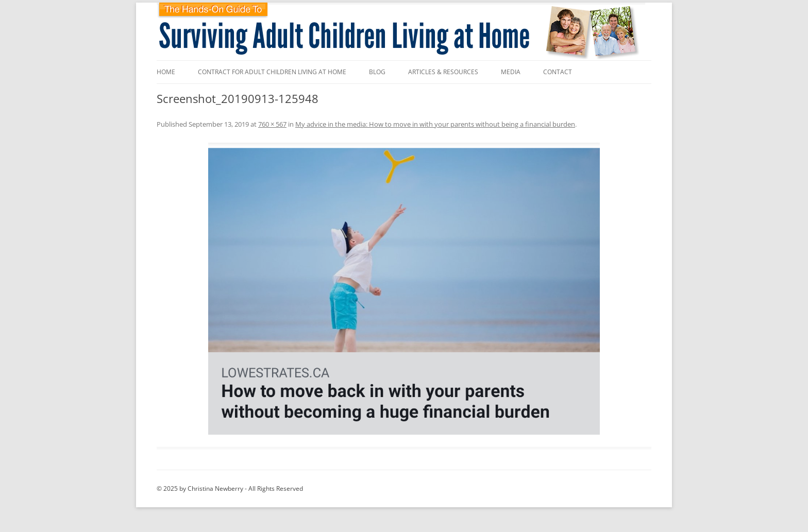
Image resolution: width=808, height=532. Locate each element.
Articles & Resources (443, 72)
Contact (558, 72)
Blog (377, 72)
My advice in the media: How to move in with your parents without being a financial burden (435, 124)
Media (511, 72)
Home (166, 72)
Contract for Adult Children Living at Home (272, 72)
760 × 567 (272, 124)
